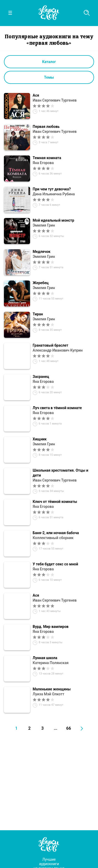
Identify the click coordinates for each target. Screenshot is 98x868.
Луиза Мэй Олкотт (48, 694)
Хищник (40, 439)
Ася (36, 95)
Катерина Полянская (51, 663)
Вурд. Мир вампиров (51, 627)
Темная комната (47, 158)
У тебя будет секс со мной (55, 564)
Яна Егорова (43, 163)
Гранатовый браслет (50, 345)
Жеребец (41, 283)
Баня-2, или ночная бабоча (56, 533)
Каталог (49, 62)
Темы (49, 77)
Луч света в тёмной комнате (57, 408)
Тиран (38, 314)
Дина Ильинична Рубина (54, 194)
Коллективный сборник (53, 538)
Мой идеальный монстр (53, 220)
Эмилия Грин (44, 225)
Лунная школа (45, 658)
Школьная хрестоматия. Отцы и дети (60, 473)
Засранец (41, 377)
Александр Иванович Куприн (58, 350)
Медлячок (42, 252)
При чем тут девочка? (52, 189)
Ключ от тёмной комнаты (55, 502)
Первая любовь (46, 127)
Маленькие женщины (52, 689)
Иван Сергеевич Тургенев (55, 100)
